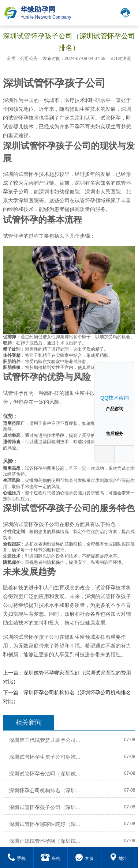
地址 (118, 858)
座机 (51, 858)
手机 (17, 858)
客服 (84, 858)
